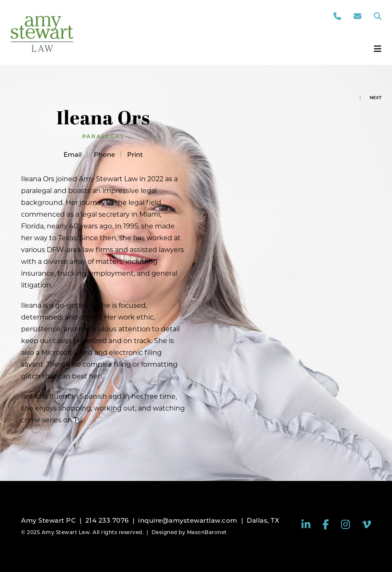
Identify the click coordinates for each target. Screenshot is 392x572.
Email (73, 154)
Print (135, 154)
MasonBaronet (207, 532)
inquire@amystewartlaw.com (188, 520)
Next (376, 98)
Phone (104, 154)
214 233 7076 (107, 520)
